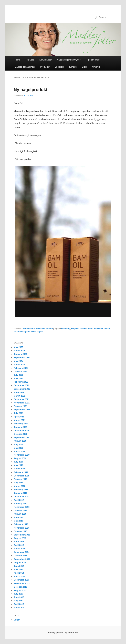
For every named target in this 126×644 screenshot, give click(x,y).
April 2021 (19, 417)
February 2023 (21, 382)
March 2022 (20, 396)
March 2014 (20, 576)
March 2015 (20, 549)
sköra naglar (37, 332)
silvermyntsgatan (22, 332)
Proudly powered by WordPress (63, 632)
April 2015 (19, 545)
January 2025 (21, 354)
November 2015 (22, 528)
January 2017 (21, 504)
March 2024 (20, 365)
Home (17, 60)
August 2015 (20, 538)
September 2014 (22, 559)
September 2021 (22, 410)
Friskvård (30, 60)
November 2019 (22, 455)
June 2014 (19, 566)
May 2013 (19, 601)
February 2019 (21, 472)
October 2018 (21, 479)
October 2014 (21, 556)
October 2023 (21, 371)
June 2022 (19, 392)
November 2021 (22, 403)
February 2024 (21, 368)
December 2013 (22, 580)
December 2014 (22, 552)
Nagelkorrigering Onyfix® (69, 60)
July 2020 (19, 444)
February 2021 (21, 424)
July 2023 (19, 375)
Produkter (45, 67)
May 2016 (19, 521)
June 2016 (19, 517)
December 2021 (22, 399)
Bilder (84, 67)
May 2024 (19, 361)
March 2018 (20, 486)
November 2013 (22, 583)
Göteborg (66, 329)
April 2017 (19, 500)
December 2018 (22, 476)
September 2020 (22, 437)
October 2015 (21, 531)
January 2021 (21, 427)
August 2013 (20, 590)
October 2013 (21, 587)
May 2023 (19, 378)
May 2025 (19, 347)
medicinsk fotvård (102, 329)
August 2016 (20, 514)
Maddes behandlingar (25, 67)
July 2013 (19, 594)
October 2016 (21, 510)
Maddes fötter (86, 329)
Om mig (96, 67)
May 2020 (19, 448)
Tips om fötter (93, 60)
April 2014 (19, 573)
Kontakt (73, 67)
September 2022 (22, 389)
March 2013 (20, 608)
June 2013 (19, 597)
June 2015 (19, 542)
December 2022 (22, 385)
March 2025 (20, 351)
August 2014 (20, 563)
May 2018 (19, 483)
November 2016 (22, 507)
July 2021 (19, 413)
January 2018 (21, 493)
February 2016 (21, 524)
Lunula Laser (46, 60)
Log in (17, 620)
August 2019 (20, 458)
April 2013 (19, 604)
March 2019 (20, 469)
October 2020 (21, 434)
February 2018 (21, 490)
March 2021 (20, 420)
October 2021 (21, 406)
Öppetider (59, 67)
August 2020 (20, 441)
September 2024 (22, 358)
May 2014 (19, 569)
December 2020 (22, 431)
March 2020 (20, 451)
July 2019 (19, 462)
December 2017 (22, 496)
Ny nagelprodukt (31, 90)
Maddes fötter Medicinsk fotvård (38, 329)
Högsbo (75, 329)
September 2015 (22, 535)
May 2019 (19, 465)
